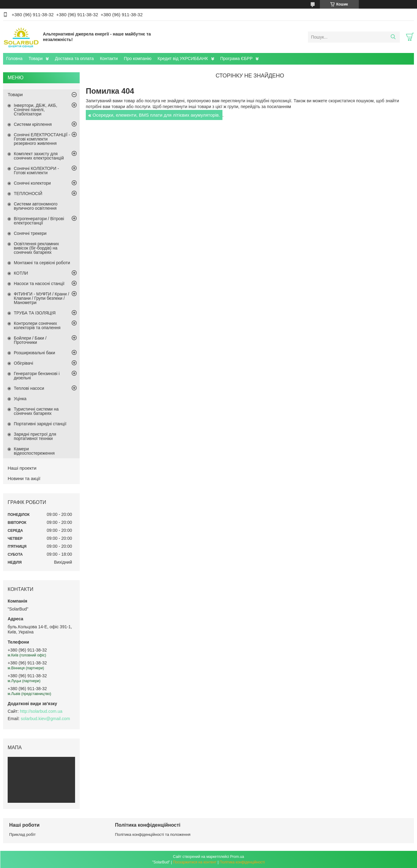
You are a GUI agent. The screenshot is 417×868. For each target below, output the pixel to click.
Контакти (109, 58)
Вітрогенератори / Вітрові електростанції (39, 221)
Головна (14, 58)
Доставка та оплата (74, 58)
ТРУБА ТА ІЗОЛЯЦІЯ (35, 313)
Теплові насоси (29, 388)
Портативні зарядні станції (40, 424)
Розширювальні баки (34, 353)
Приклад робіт (22, 834)
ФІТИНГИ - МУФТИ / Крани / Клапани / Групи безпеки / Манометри (42, 298)
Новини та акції (24, 478)
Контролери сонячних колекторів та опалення (37, 325)
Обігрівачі (23, 363)
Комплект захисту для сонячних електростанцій (39, 156)
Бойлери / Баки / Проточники (30, 340)
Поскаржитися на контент (195, 862)
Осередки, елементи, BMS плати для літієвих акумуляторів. (156, 115)
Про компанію (138, 58)
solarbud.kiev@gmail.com (45, 719)
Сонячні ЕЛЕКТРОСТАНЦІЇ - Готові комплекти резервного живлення (42, 139)
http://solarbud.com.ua (41, 711)
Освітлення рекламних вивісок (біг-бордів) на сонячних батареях (36, 248)
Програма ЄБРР (237, 58)
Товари (36, 58)
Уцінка (20, 399)
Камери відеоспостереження (34, 451)
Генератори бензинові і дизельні (37, 376)
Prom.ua (237, 857)
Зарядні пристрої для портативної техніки (35, 436)
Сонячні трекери (30, 233)
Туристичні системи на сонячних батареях (36, 411)
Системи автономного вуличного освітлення (36, 206)
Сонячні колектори (32, 183)
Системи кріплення (33, 124)
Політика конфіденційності (242, 862)
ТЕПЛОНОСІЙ (28, 194)
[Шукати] (393, 37)
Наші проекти (22, 468)
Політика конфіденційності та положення (153, 834)
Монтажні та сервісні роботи (42, 263)
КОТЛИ (21, 273)
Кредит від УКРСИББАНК (183, 58)
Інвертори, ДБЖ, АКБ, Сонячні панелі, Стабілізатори (36, 110)
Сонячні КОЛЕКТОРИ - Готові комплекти (36, 171)
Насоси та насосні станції (39, 284)
